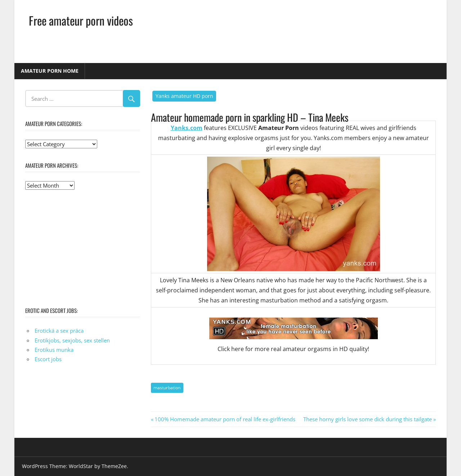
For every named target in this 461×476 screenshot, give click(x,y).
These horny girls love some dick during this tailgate (368, 419)
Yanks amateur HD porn (184, 96)
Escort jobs (48, 359)
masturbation (167, 388)
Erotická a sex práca (59, 331)
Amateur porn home (50, 71)
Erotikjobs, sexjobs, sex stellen (72, 340)
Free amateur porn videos (81, 20)
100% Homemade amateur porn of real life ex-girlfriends (225, 419)
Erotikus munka (54, 350)
